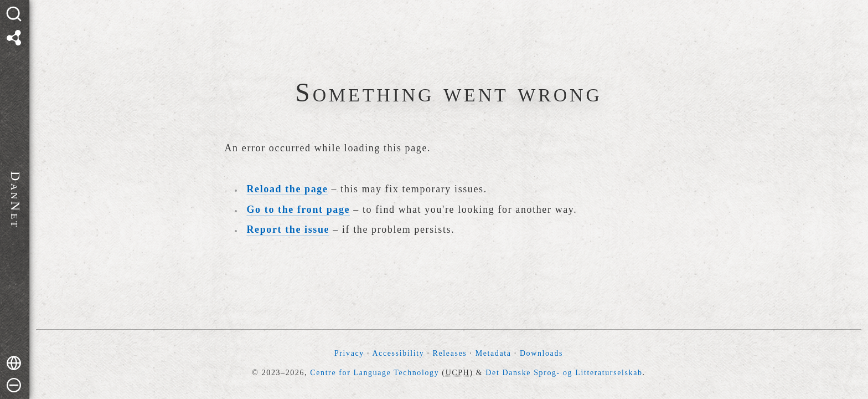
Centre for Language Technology (374, 373)
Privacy (349, 353)
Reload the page (288, 189)
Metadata (494, 353)
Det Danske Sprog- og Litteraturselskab (564, 373)
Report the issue (288, 229)
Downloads (541, 353)
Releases (450, 353)
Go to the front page (299, 209)
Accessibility (398, 353)
